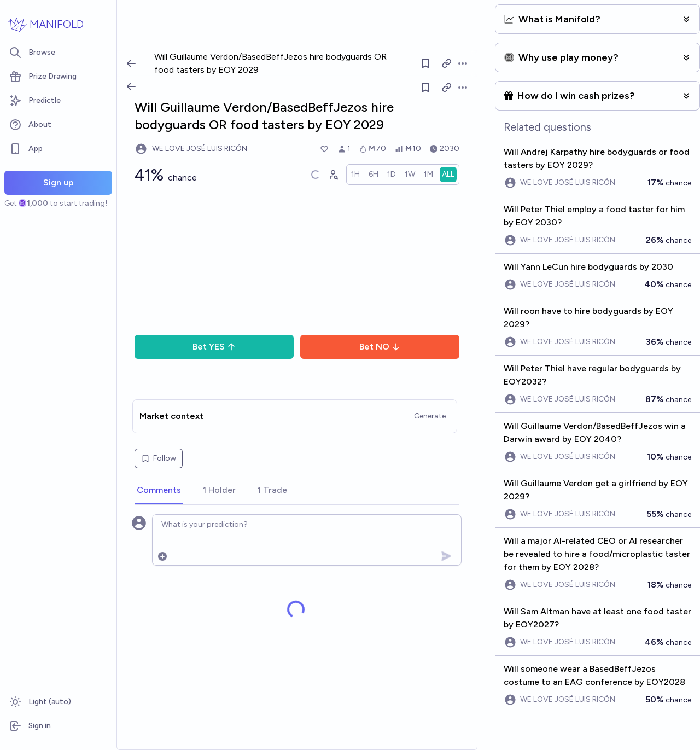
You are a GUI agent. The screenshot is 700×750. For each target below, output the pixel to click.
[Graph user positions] (333, 175)
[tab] (159, 491)
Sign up (59, 182)
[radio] (355, 175)
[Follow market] (426, 88)
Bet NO (380, 347)
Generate (430, 416)
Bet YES (214, 347)
